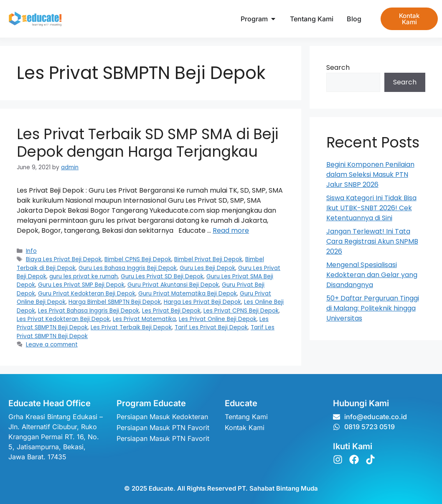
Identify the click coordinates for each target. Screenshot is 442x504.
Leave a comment (52, 345)
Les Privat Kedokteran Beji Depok (63, 319)
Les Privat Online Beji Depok (218, 319)
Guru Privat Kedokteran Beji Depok (87, 294)
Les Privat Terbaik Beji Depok (131, 327)
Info (31, 251)
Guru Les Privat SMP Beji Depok (81, 285)
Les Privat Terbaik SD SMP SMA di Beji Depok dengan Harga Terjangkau (147, 143)
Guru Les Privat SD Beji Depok (162, 276)
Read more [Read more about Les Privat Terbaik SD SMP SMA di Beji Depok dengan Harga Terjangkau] (231, 230)
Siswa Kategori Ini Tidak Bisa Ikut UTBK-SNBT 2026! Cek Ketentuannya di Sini (371, 208)
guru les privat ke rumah (84, 276)
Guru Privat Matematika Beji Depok (188, 294)
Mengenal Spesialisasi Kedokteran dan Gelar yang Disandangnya (372, 275)
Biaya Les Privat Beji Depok (64, 259)
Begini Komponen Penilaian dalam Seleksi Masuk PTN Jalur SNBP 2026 (370, 174)
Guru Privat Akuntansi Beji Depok (173, 285)
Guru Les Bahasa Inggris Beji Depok (128, 268)
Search (338, 67)
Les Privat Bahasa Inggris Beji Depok (89, 311)
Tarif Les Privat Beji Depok (211, 327)
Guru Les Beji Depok (207, 268)
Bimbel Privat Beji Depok (208, 259)
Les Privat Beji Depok (171, 311)
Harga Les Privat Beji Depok (202, 302)
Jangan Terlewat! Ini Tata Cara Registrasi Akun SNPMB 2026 (372, 241)
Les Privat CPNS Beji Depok (241, 311)
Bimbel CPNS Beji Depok (138, 259)
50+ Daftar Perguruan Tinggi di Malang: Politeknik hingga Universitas (373, 308)
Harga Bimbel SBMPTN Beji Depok (115, 302)
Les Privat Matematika (144, 319)
